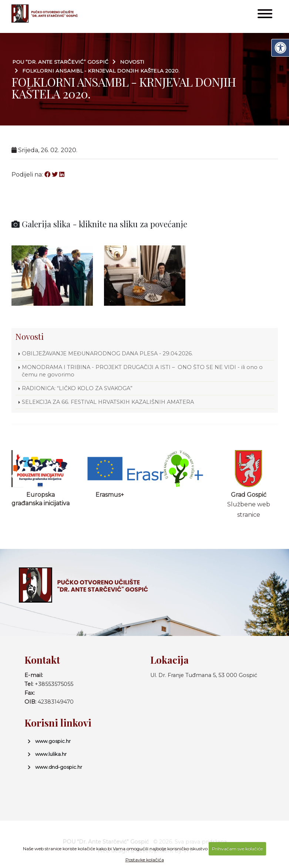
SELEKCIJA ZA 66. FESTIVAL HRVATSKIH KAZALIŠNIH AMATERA (108, 402)
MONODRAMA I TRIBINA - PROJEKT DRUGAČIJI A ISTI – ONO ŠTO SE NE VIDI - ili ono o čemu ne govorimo (142, 371)
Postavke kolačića (145, 860)
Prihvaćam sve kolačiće (237, 849)
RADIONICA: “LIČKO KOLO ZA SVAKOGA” (77, 388)
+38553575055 (54, 684)
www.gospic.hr (53, 741)
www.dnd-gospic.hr (59, 767)
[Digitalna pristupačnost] (280, 48)
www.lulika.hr (51, 754)
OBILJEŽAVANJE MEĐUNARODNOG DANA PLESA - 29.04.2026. (107, 353)
